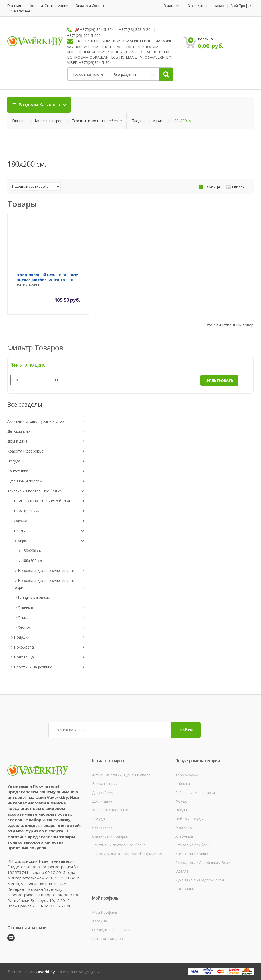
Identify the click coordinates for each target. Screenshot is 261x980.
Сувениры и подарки (46, 481)
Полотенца (49, 657)
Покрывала (49, 647)
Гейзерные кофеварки (195, 793)
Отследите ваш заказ (206, 6)
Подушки (49, 637)
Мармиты (184, 827)
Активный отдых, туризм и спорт (46, 421)
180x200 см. (33, 561)
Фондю (181, 801)
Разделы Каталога (36, 105)
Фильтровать (219, 380)
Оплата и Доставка (92, 6)
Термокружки (187, 775)
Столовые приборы (193, 845)
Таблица (209, 187)
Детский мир (46, 431)
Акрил (158, 121)
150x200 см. (32, 551)
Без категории (105, 784)
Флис (51, 617)
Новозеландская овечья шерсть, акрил (50, 585)
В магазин (172, 6)
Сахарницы (185, 889)
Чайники (183, 784)
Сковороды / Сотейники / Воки (203, 862)
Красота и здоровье (46, 451)
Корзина (99, 921)
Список (235, 187)
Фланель (51, 608)
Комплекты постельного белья (49, 501)
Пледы (137, 121)
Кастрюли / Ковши (192, 854)
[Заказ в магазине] (36, 187)
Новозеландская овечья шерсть (51, 571)
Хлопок (51, 627)
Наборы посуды (189, 819)
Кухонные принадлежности (200, 880)
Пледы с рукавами (34, 597)
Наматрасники (49, 511)
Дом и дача (46, 441)
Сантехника (46, 471)
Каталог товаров (48, 121)
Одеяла (49, 521)
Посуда (46, 461)
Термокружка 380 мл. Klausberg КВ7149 (127, 854)
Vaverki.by (45, 972)
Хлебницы (184, 836)
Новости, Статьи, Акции (49, 6)
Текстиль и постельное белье (97, 121)
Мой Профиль (242, 6)
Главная (14, 6)
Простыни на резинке (49, 667)
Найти (186, 730)
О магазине (20, 11)
